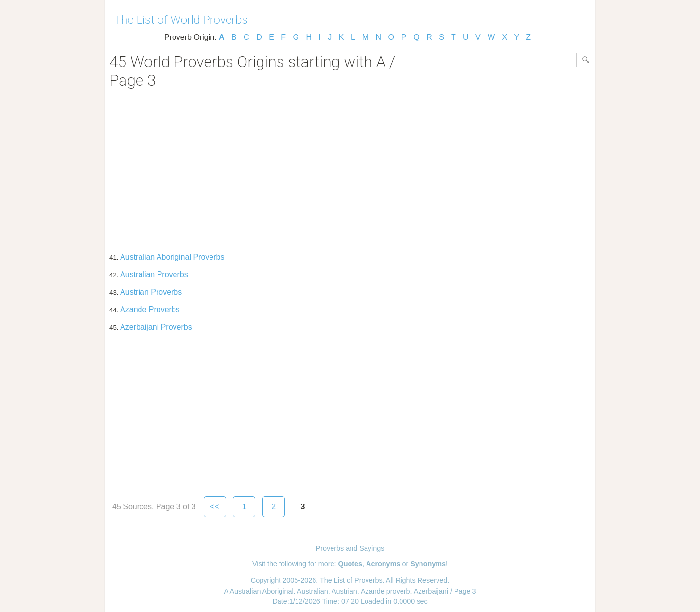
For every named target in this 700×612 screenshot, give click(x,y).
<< (215, 507)
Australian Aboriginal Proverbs (172, 257)
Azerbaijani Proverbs (156, 327)
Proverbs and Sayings (350, 548)
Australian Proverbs (154, 275)
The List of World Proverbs (181, 20)
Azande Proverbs (150, 310)
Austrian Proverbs (151, 292)
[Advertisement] (350, 167)
